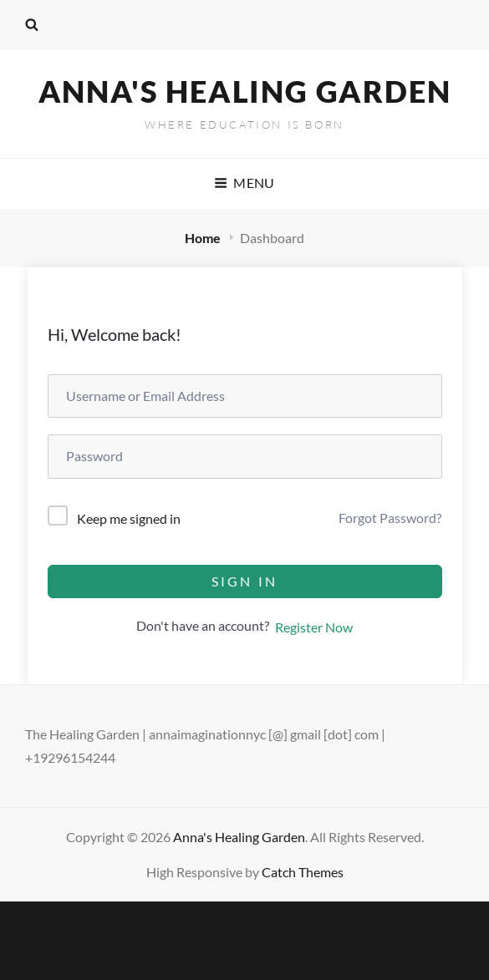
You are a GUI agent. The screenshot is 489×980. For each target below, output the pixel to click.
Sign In (244, 581)
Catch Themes (303, 872)
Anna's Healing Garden (245, 91)
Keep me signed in (129, 518)
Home (204, 238)
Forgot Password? (390, 518)
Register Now (314, 627)
